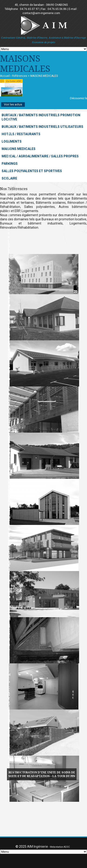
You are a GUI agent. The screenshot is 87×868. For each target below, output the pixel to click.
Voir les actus (13, 104)
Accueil (5, 76)
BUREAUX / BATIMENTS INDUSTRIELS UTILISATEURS (42, 127)
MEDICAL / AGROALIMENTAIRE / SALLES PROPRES (40, 156)
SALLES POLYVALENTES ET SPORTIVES (32, 171)
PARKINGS (10, 164)
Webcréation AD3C (60, 847)
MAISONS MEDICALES (19, 149)
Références (20, 76)
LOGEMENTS (12, 141)
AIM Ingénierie (38, 847)
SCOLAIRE (9, 178)
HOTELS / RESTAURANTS (21, 134)
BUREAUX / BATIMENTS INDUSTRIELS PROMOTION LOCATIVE (41, 117)
